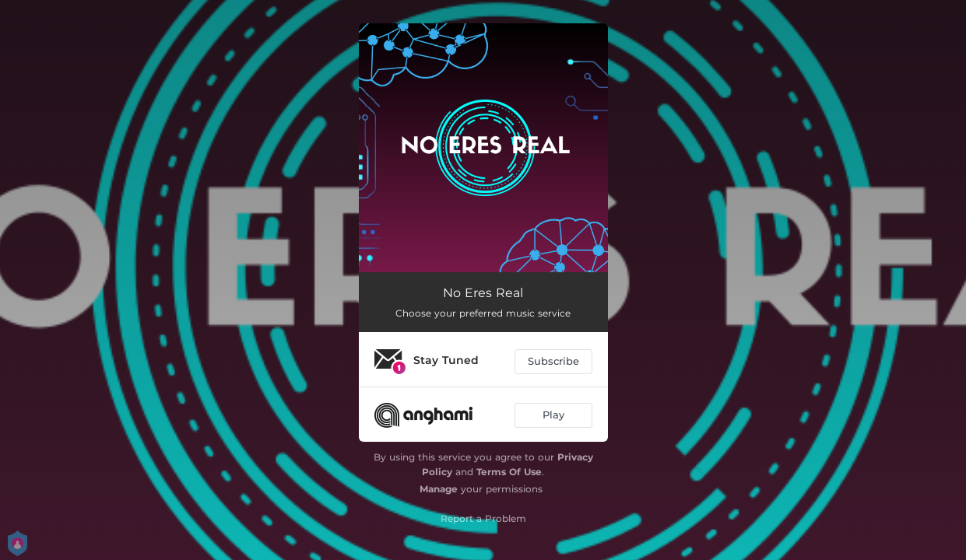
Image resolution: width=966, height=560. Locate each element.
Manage (439, 489)
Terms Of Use (509, 472)
